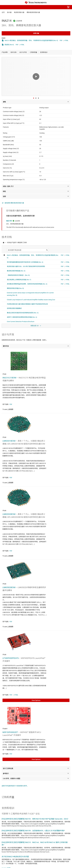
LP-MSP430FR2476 (11, 658)
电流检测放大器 (19, 12)
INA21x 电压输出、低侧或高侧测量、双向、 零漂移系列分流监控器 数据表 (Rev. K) (31, 40)
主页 (3, 12)
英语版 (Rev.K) (9, 45)
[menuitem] (51, 7)
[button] (4, 7)
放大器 (9, 12)
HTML (66, 40)
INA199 (9, 221)
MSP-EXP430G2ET (10, 732)
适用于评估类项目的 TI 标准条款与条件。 (15, 786)
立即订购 (36, 33)
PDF (61, 40)
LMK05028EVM (9, 587)
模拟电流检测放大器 (33, 12)
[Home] (36, 3)
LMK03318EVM (9, 441)
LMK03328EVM (9, 514)
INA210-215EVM (9, 378)
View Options (36, 700)
